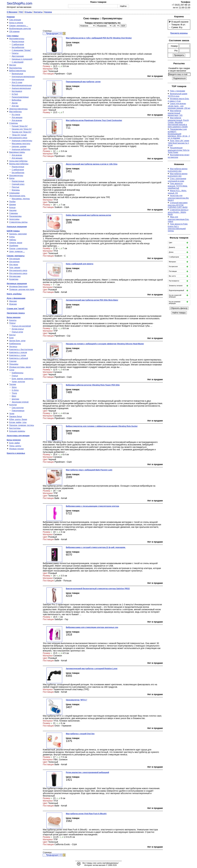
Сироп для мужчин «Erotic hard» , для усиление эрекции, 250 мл (179, 106)
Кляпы (12, 237)
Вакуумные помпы (17, 152)
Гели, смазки (15, 268)
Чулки (12, 414)
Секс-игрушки (15, 20)
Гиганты (15, 53)
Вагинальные (17, 74)
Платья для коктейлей (21, 326)
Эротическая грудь (17, 196)
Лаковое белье (16, 416)
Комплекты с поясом (18, 352)
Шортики (15, 399)
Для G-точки (17, 82)
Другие (15, 103)
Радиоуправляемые (20, 97)
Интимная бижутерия (18, 287)
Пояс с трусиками (177, 91)
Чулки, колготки (18, 382)
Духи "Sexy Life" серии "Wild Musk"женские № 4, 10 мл (178, 143)
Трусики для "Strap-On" (22, 132)
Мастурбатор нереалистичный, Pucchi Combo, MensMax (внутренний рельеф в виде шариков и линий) (178, 122)
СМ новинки (14, 31)
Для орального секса (18, 273)
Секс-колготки (18, 408)
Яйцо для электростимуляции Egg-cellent (178, 219)
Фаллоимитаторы (17, 39)
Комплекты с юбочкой (19, 358)
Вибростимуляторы (18, 71)
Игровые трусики (16, 449)
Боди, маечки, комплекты (23, 379)
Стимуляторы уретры (18, 222)
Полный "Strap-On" (20, 126)
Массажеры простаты (21, 144)
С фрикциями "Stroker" (21, 50)
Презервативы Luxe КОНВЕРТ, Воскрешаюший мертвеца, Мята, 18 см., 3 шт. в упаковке (179, 134)
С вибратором (18, 44)
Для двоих (14, 265)
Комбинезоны (15, 344)
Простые (15, 187)
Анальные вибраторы (21, 149)
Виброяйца (16, 100)
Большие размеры (17, 431)
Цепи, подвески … (17, 251)
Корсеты (13, 320)
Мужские (13, 304)
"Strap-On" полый (19, 135)
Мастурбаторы (15, 112)
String (14, 387)
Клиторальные (18, 79)
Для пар (15, 106)
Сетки (12, 370)
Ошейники (14, 246)
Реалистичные (18, 42)
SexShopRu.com (19, 3)
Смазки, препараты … (19, 26)
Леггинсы (13, 347)
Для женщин (17, 117)
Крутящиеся (17, 91)
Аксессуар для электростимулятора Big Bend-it (178, 198)
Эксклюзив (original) (20, 402)
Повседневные (18, 411)
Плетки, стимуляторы (18, 249)
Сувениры (14, 213)
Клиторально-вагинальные (23, 77)
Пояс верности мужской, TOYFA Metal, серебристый (178, 186)
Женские (13, 301)
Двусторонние (18, 56)
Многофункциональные (22, 85)
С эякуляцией (18, 62)
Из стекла (16, 115)
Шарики (13, 205)
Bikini (14, 396)
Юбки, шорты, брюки (18, 419)
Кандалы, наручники (18, 234)
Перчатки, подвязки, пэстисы (22, 425)
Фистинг (13, 65)
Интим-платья (18, 329)
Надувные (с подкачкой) (22, 59)
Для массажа (15, 276)
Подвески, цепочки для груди (22, 289)
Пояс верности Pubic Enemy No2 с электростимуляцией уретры (178, 227)
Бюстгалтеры (15, 428)
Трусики (13, 384)
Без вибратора (18, 47)
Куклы (12, 178)
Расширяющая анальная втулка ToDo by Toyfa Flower (179, 150)
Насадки (13, 210)
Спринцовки (14, 193)
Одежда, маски (16, 243)
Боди (11, 338)
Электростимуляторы (18, 109)
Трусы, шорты (15, 446)
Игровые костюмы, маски (20, 367)
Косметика (14, 279)
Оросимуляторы (16, 176)
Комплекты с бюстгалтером (21, 349)
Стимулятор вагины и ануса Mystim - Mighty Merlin (178, 212)
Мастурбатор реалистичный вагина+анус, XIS (175, 113)
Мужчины (16, 190)
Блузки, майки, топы (18, 422)
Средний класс (18, 184)
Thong (14, 393)
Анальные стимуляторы (22, 141)
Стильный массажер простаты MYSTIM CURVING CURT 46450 (178, 205)
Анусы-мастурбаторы (18, 161)
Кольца (12, 207)
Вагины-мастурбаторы (19, 164)
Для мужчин (17, 120)
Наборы (13, 240)
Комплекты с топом (18, 355)
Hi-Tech (15, 94)
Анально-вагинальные (21, 88)
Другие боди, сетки (17, 341)
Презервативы (15, 216)
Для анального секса (18, 138)
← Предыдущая (51, 33)
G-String (15, 390)
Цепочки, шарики (19, 146)
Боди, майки (14, 443)
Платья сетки (17, 332)
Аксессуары (14, 219)
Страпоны (14, 123)
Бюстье (12, 335)
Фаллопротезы (16, 68)
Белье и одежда (16, 23)
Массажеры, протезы (21, 199)
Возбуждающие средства (20, 29)
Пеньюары (14, 364)
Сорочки (13, 361)
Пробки (12, 202)
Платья (12, 323)
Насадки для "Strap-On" (22, 129)
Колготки (13, 405)
